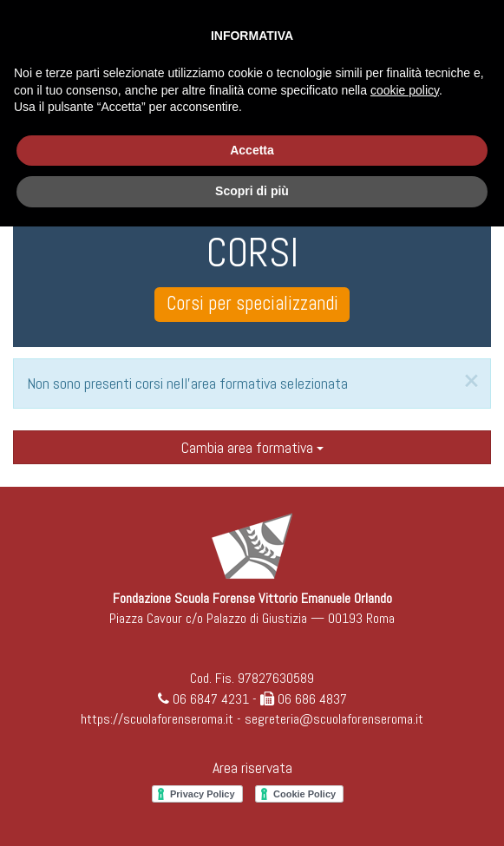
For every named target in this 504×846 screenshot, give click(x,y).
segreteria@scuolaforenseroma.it (334, 719)
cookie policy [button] (405, 90)
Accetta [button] (252, 150)
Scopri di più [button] (252, 191)
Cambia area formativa (252, 447)
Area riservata (252, 767)
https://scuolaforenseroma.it (157, 719)
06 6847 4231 (211, 699)
